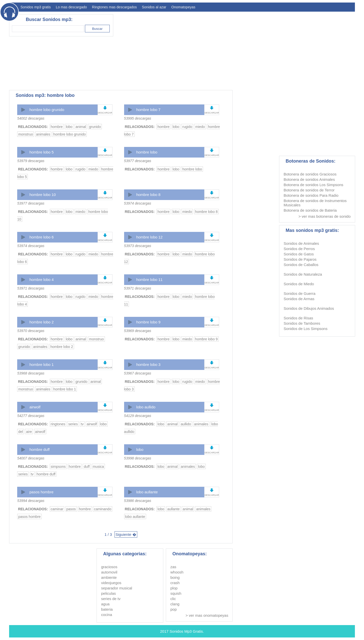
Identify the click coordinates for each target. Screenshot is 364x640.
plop (174, 588)
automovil (109, 572)
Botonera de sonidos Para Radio (311, 195)
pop (174, 609)
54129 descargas (138, 416)
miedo (200, 127)
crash (175, 583)
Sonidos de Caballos (301, 265)
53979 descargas (31, 161)
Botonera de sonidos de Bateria (310, 210)
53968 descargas (31, 373)
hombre (57, 127)
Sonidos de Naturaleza (303, 274)
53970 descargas (31, 331)
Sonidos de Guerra (300, 293)
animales (43, 134)
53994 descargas (31, 501)
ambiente (109, 577)
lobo (69, 127)
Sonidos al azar (154, 7)
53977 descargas (138, 161)
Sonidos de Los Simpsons (305, 329)
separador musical (117, 588)
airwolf (35, 407)
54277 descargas (31, 416)
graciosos (109, 567)
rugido (187, 127)
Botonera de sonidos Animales (309, 179)
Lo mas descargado (71, 7)
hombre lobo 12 (149, 237)
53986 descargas (138, 501)
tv (82, 424)
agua (105, 604)
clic (173, 599)
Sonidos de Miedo (299, 284)
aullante (174, 509)
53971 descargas (31, 288)
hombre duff (39, 449)
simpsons (58, 467)
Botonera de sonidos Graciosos (310, 174)
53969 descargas (138, 331)
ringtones (58, 424)
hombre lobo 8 (148, 195)
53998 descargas (138, 458)
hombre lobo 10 (42, 195)
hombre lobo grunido (47, 110)
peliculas (108, 593)
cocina (107, 615)
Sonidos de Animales (301, 243)
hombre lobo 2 (41, 322)
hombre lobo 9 (148, 322)
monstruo (26, 134)
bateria (107, 609)
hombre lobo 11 (149, 280)
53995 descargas (138, 118)
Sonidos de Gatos (299, 254)
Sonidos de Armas (299, 299)
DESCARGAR (105, 113)
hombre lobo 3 (148, 365)
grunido (95, 127)
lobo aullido (146, 407)
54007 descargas (31, 458)
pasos (71, 509)
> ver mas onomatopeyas (207, 615)
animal (81, 127)
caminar (57, 509)
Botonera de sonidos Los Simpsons (313, 185)
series (73, 424)
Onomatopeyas (183, 7)
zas (173, 567)
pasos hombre (41, 492)
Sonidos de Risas (298, 318)
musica (98, 467)
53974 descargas (138, 203)
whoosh (177, 572)
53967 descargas (138, 373)
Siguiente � (126, 534)
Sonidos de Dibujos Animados (309, 308)
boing (175, 577)
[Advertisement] (263, 50)
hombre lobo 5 (41, 152)
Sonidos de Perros (299, 249)
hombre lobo (147, 152)
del (21, 432)
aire (29, 432)
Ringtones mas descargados (114, 7)
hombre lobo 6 (41, 237)
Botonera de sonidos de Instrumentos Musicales (315, 203)
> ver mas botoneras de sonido (325, 216)
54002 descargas (31, 118)
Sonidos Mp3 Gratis (186, 631)
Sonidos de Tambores (302, 323)
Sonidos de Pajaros (300, 259)
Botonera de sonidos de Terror (309, 190)
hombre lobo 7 (148, 110)
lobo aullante (147, 492)
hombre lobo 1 (41, 365)
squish (176, 593)
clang (175, 604)
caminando (103, 509)
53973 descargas (138, 246)
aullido (186, 424)
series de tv (111, 599)
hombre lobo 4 (41, 280)
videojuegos (111, 583)
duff (87, 467)
